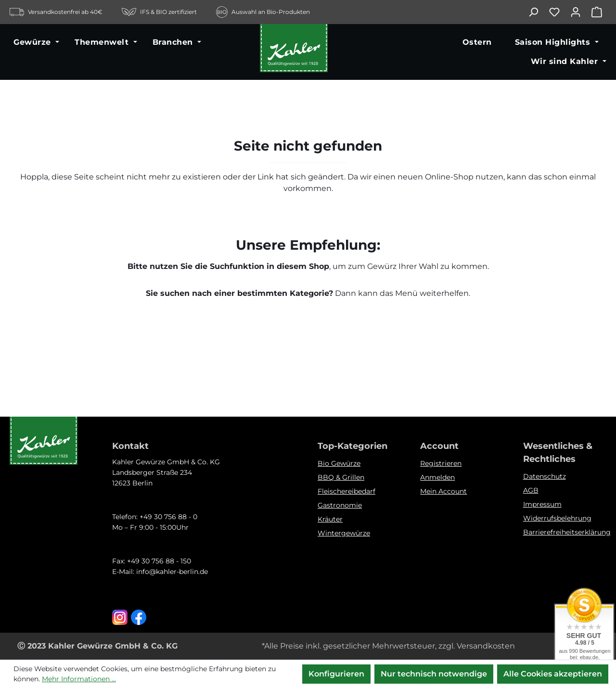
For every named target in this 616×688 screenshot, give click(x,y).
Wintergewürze (344, 533)
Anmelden (437, 477)
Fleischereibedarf (346, 491)
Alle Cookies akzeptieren (553, 674)
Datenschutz (545, 476)
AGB (531, 490)
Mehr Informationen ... (79, 679)
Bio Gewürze (339, 463)
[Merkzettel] (559, 12)
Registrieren (441, 463)
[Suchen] (538, 12)
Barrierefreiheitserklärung (567, 532)
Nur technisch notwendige (434, 674)
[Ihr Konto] (580, 12)
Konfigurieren (336, 674)
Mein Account (443, 491)
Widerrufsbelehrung (557, 518)
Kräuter (330, 519)
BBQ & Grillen (341, 477)
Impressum (542, 504)
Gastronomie (340, 505)
